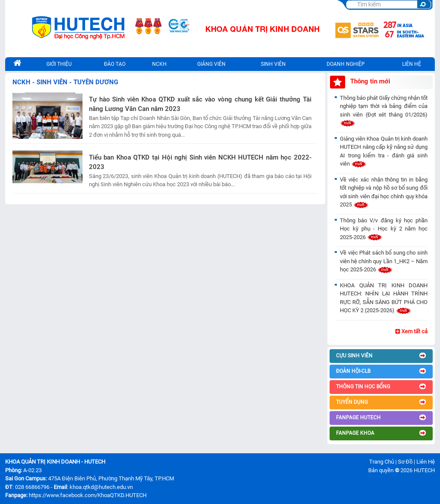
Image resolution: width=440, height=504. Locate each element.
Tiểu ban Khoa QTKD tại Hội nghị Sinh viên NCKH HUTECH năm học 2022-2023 (200, 162)
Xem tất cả (411, 331)
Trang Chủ (382, 462)
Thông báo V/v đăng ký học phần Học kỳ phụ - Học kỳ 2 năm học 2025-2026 (384, 229)
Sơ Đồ (405, 462)
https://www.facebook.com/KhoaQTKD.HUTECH (88, 495)
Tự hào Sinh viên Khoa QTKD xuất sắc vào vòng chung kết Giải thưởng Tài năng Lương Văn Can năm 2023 (200, 104)
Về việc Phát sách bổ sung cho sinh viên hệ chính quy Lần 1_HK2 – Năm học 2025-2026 (384, 261)
